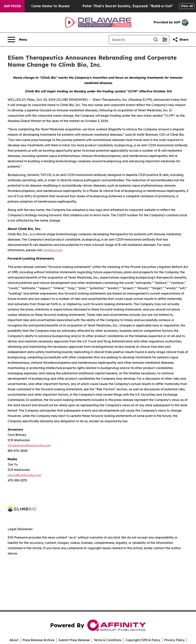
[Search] (130, 40)
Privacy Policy (174, 640)
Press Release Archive (38, 640)
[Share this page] (180, 40)
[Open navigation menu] (17, 40)
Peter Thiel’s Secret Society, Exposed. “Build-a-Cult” (132, 6)
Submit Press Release (74, 640)
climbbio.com (53, 250)
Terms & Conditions (108, 640)
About (14, 640)
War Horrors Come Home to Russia (42, 6)
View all (187, 6)
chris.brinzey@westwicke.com (29, 445)
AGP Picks (12, 6)
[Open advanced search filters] (165, 40)
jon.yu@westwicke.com (24, 475)
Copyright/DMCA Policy (143, 640)
